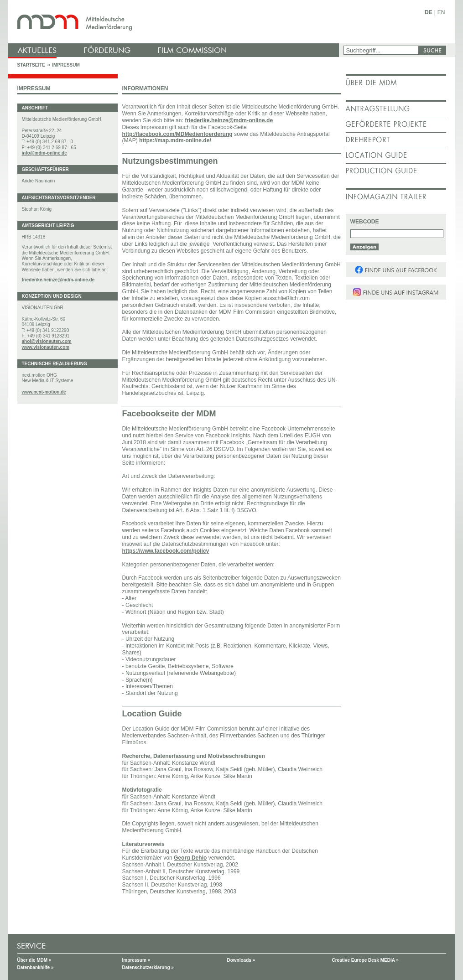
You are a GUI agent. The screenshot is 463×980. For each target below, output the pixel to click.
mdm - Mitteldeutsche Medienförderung (175, 22)
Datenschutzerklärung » (148, 967)
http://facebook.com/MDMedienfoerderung (177, 134)
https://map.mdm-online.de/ (175, 140)
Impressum (66, 65)
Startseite (31, 65)
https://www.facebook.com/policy (166, 551)
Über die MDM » (34, 960)
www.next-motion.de (44, 392)
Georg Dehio (190, 858)
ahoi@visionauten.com (47, 341)
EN (441, 12)
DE (429, 12)
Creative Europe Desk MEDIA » (365, 960)
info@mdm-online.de (44, 153)
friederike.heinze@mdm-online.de (58, 280)
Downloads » (241, 960)
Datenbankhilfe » (36, 967)
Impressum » (136, 960)
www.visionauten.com (46, 347)
